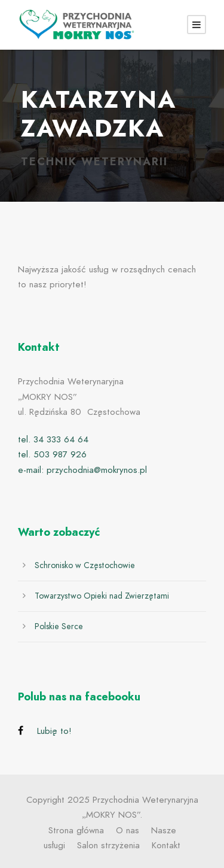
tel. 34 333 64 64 (53, 439)
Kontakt (166, 845)
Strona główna (76, 830)
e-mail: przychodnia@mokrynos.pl (82, 470)
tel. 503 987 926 (52, 454)
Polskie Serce (59, 626)
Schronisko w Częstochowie (85, 565)
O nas (128, 830)
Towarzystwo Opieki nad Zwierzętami (102, 596)
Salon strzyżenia (108, 845)
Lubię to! (54, 731)
